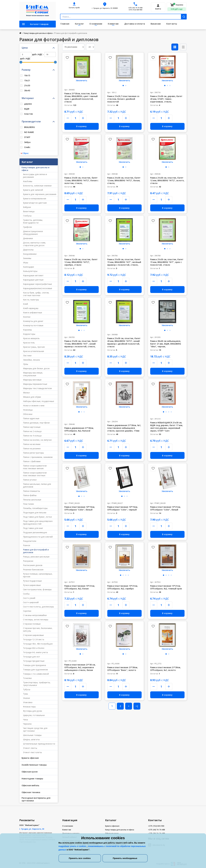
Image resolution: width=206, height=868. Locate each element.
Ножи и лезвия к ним (34, 405)
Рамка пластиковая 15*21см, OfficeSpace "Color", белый (166, 508)
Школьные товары (32, 735)
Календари (28, 267)
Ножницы (28, 410)
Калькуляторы (30, 271)
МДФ (27, 109)
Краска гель (29, 343)
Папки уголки (30, 480)
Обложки (28, 414)
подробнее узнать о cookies (73, 846)
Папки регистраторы (33, 453)
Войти (158, 9)
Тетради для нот (32, 657)
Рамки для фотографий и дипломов (36, 551)
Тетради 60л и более (34, 648)
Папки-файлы (30, 495)
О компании (68, 826)
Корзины (27, 330)
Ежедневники (30, 254)
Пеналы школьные (32, 500)
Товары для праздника (34, 665)
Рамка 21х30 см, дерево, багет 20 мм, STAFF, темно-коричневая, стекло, (166, 99)
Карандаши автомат (33, 275)
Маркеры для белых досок (36, 368)
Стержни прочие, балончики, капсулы (38, 629)
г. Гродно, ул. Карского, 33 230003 (105, 8)
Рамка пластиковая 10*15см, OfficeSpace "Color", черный (123, 508)
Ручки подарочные (32, 581)
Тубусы (27, 689)
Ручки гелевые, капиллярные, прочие (38, 575)
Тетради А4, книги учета (35, 652)
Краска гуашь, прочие (34, 347)
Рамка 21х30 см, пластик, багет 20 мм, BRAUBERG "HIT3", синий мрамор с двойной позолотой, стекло (124, 342)
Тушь (26, 694)
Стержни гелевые (32, 624)
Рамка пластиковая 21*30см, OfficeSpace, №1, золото (166, 669)
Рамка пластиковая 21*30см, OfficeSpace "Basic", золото (123, 669)
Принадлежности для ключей (38, 537)
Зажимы (27, 258)
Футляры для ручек (33, 711)
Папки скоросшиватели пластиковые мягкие (35, 467)
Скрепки (27, 611)
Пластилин (28, 504)
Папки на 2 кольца (32, 431)
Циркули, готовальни (34, 715)
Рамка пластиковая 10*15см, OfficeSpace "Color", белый (80, 508)
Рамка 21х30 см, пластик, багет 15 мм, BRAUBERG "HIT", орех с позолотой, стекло (167, 262)
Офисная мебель (30, 785)
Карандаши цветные (33, 280)
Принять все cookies (80, 858)
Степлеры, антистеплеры (36, 620)
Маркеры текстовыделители (37, 388)
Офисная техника (31, 792)
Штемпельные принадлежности (39, 744)
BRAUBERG (29, 127)
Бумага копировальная (35, 198)
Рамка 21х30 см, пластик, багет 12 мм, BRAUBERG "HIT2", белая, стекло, (124, 180)
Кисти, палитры (31, 300)
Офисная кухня (30, 772)
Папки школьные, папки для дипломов (37, 485)
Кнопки (27, 317)
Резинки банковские (33, 570)
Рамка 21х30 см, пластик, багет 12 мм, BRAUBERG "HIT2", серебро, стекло (81, 262)
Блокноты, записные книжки (37, 186)
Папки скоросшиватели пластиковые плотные (35, 474)
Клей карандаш (31, 308)
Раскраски (28, 561)
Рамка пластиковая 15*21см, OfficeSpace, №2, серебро (123, 587)
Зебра (27, 142)
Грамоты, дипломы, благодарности (33, 221)
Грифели (27, 227)
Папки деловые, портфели (36, 423)
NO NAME (29, 132)
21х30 (27, 85)
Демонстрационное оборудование (33, 233)
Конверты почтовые (33, 325)
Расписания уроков (33, 565)
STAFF (27, 137)
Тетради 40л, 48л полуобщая (38, 644)
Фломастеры (29, 707)
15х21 (27, 80)
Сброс (25, 153)
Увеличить (81, 80)
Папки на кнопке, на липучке (37, 440)
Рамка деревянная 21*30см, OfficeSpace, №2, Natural (79, 429)
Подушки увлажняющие (35, 532)
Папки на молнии (32, 444)
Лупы (26, 364)
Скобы (26, 594)
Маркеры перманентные (35, 384)
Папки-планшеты (31, 491)
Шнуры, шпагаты (31, 739)
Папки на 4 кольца (32, 436)
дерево (28, 104)
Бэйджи (27, 207)
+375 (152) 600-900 (135, 10)
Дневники (28, 238)
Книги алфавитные (33, 313)
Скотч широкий (31, 602)
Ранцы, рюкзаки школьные (36, 557)
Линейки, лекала (31, 360)
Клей (26, 304)
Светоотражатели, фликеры (37, 589)
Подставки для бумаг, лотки (37, 517)
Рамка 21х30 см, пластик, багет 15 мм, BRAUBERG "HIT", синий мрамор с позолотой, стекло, (81, 344)
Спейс (27, 147)
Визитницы (29, 211)
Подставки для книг (33, 528)
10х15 (27, 75)
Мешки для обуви (32, 397)
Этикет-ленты (30, 748)
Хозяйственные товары (34, 765)
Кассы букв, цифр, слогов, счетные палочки (36, 294)
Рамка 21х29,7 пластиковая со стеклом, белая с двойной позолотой (123, 99)
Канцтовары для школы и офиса (35, 169)
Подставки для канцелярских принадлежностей (38, 522)
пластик (29, 114)
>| (137, 706)
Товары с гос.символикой (36, 674)
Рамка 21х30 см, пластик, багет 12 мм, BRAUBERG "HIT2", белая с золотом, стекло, (81, 180)
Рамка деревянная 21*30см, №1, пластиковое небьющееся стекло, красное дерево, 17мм (124, 428)
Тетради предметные (34, 661)
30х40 (27, 90)
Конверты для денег (33, 321)
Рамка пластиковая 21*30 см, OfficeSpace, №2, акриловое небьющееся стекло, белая (80, 667)
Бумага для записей (33, 190)
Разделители (30, 541)
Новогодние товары (32, 779)
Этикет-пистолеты (32, 752)
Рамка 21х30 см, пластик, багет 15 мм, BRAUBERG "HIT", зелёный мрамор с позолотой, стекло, (124, 262)
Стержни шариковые (33, 635)
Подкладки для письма (35, 513)
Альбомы (28, 181)
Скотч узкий (29, 598)
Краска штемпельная (34, 351)
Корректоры (29, 334)
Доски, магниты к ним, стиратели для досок (34, 244)
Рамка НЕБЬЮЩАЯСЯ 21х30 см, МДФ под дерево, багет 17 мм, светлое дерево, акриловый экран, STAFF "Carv (167, 427)
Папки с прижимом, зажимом (38, 457)
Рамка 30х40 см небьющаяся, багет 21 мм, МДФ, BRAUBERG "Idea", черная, (166, 344)
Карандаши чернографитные (37, 284)
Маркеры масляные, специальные (33, 374)
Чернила (27, 724)
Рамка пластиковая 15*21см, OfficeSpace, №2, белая (80, 587)
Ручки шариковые (32, 585)
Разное (27, 545)
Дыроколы (28, 250)
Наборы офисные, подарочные (39, 401)
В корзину (81, 126)
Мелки (26, 393)
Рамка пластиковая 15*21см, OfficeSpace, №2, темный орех (166, 587)
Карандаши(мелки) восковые (38, 288)
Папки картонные (32, 427)
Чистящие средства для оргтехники (35, 729)
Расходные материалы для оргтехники (36, 799)
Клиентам (67, 830)
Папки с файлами (32, 461)
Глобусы (27, 216)
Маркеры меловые (32, 380)
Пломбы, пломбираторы (35, 508)
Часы (26, 720)
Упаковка (28, 702)
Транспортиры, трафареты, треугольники (37, 684)
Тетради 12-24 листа (34, 639)
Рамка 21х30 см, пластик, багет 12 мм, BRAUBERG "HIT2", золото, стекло (167, 180)
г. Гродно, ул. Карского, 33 (32, 829)
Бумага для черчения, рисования (40, 194)
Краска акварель (31, 338)
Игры (26, 263)
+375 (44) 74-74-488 (135, 8)
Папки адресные (31, 418)
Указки (26, 698)
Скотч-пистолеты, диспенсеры (38, 607)
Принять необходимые (125, 858)
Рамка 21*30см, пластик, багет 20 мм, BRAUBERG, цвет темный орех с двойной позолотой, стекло (81, 98)
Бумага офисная (30, 758)
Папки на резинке (32, 448)
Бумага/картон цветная (35, 203)
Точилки (27, 678)
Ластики (27, 355)
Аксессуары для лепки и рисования (35, 176)
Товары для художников (35, 670)
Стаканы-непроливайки (35, 615)
